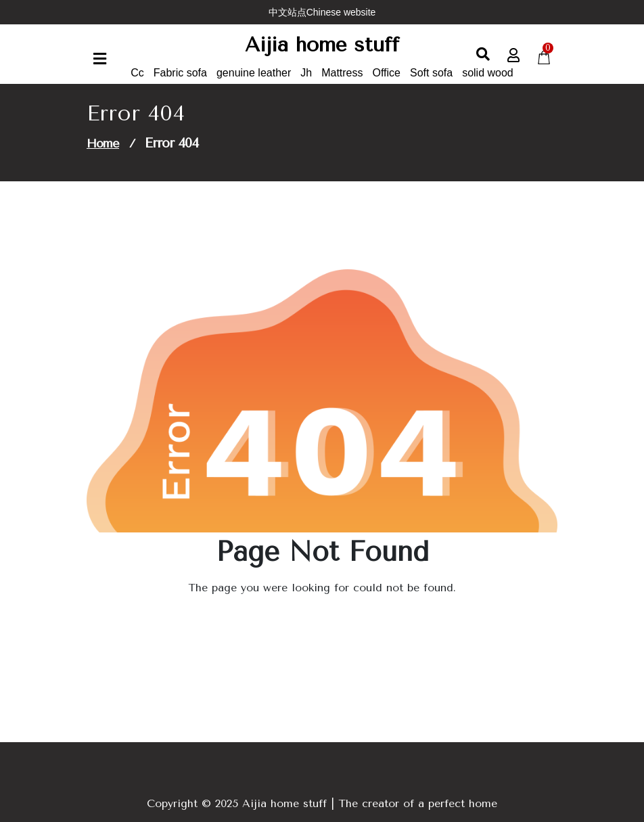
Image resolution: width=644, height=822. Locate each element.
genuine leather (254, 73)
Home (103, 143)
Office (387, 73)
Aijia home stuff (322, 45)
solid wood (488, 73)
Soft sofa (431, 73)
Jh (306, 73)
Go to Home (314, 625)
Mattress (342, 73)
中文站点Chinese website (322, 12)
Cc (137, 73)
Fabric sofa (180, 73)
